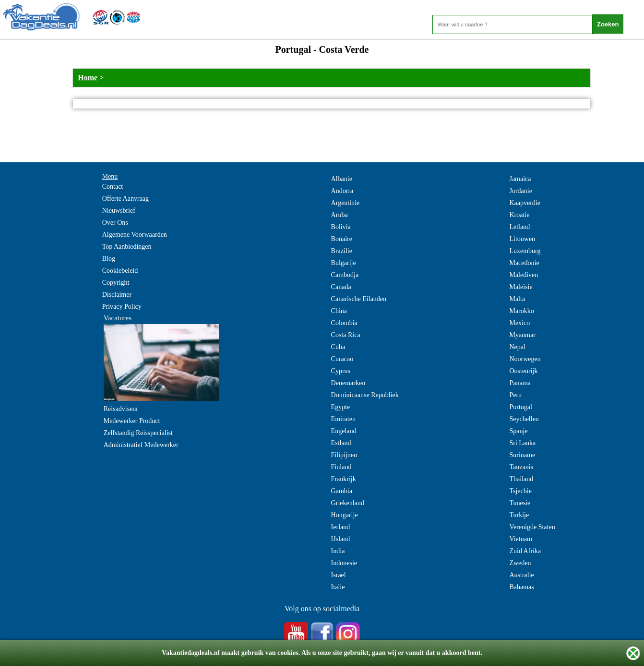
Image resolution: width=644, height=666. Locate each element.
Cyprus (341, 371)
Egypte (341, 407)
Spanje (518, 431)
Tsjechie (520, 491)
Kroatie (519, 215)
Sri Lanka (522, 443)
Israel (339, 575)
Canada (341, 287)
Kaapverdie (525, 203)
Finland (341, 467)
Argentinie (346, 203)
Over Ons (115, 223)
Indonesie (344, 563)
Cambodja (345, 275)
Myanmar (522, 335)
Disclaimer (117, 295)
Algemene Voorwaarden (135, 235)
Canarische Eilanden (359, 299)
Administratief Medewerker (141, 445)
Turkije (519, 515)
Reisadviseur (121, 409)
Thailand (521, 479)
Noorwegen (525, 359)
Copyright (116, 283)
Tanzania (521, 467)
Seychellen (524, 419)
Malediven (524, 275)
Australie (521, 575)
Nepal (517, 347)
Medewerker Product (132, 421)
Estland (341, 443)
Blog (109, 259)
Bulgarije (344, 263)
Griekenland (348, 503)
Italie (338, 587)
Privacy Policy (122, 307)
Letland (519, 227)
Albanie (342, 179)
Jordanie (520, 191)
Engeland (344, 431)
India (338, 551)
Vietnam (520, 539)
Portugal (520, 407)
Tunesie (520, 503)
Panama (520, 383)
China (339, 311)
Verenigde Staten (532, 527)
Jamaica (520, 179)
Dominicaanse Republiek (365, 395)
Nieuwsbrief (119, 211)
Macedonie (524, 263)
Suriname (522, 455)
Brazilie (342, 251)
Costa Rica (346, 335)
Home (88, 78)
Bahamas (521, 587)
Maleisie (521, 287)
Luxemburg (525, 251)
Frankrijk (344, 479)
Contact (113, 187)
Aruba (340, 215)
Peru (515, 395)
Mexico (519, 323)
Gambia (342, 491)
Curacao (342, 359)
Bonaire (342, 239)
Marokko (521, 311)
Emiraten (343, 419)
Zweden (520, 563)
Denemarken (348, 383)
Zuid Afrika (525, 551)
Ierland (341, 527)
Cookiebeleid (120, 271)
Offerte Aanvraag (125, 199)
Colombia (344, 323)
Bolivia (341, 227)
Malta (517, 299)
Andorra (342, 191)
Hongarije (345, 515)
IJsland (341, 539)
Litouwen (522, 239)
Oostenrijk (523, 371)
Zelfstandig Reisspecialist (138, 433)
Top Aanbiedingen (127, 247)
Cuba (338, 347)
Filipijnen (344, 455)
